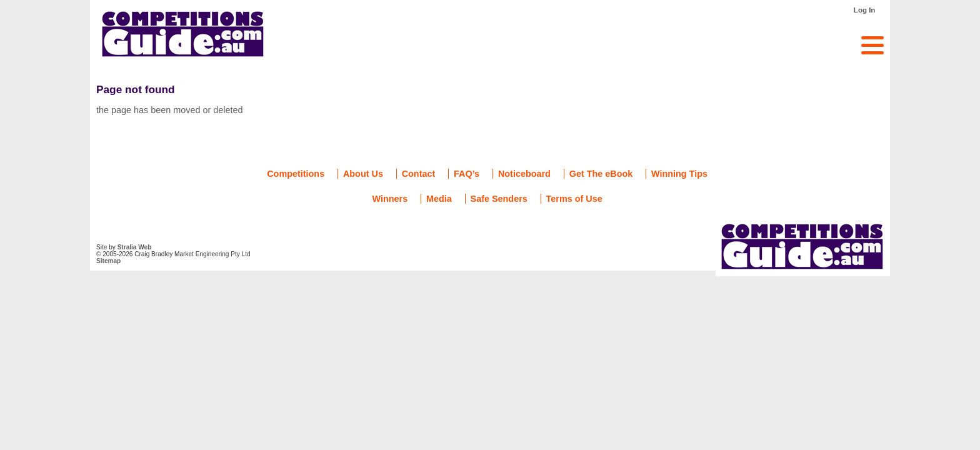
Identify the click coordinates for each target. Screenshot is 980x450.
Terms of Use (574, 199)
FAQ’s (467, 174)
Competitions (296, 174)
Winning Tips (679, 174)
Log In (865, 10)
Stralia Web (135, 247)
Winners (390, 199)
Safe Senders (499, 199)
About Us (363, 174)
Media (439, 199)
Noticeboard (524, 174)
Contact (419, 174)
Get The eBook (601, 174)
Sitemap (108, 261)
